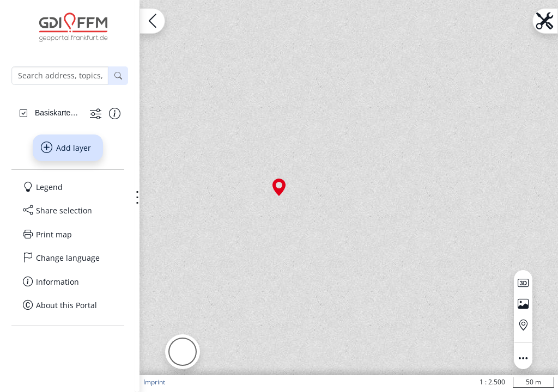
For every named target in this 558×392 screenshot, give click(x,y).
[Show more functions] (96, 114)
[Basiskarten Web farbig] (58, 113)
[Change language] (68, 258)
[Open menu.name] (152, 21)
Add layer (66, 148)
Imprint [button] (154, 382)
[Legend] (68, 187)
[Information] (68, 282)
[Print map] (68, 235)
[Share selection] (68, 211)
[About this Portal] (68, 305)
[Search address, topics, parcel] (60, 76)
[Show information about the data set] (115, 114)
